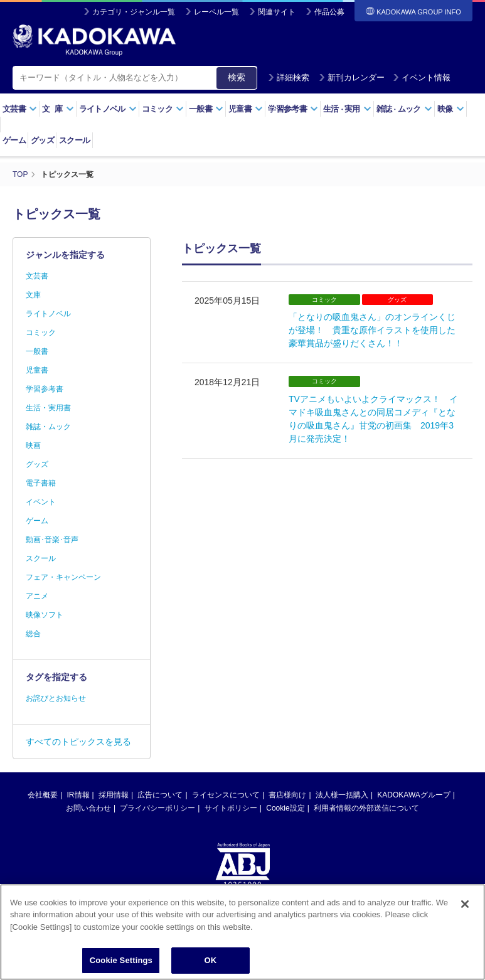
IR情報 (78, 795)
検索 (237, 77)
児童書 (246, 109)
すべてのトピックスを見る (78, 742)
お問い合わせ (88, 808)
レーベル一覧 (216, 12)
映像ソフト (45, 615)
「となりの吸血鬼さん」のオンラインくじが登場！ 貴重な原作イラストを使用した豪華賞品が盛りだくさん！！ (372, 330)
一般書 (206, 109)
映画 (33, 445)
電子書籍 (41, 483)
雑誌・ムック (48, 427)
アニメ (37, 596)
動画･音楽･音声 (52, 540)
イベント (41, 502)
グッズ (42, 140)
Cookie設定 (285, 808)
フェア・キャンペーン (63, 577)
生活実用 (347, 109)
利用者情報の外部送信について (366, 808)
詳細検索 (289, 77)
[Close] (465, 909)
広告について (160, 795)
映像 (451, 109)
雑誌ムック (404, 109)
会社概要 (43, 795)
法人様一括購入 (342, 795)
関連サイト (277, 12)
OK (210, 966)
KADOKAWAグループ (413, 795)
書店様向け (287, 795)
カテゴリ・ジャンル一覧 (134, 12)
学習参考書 (293, 109)
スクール (74, 140)
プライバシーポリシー (157, 808)
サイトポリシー (231, 808)
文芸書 (20, 109)
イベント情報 (422, 77)
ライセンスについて (226, 795)
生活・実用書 (48, 408)
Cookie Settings (121, 966)
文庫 (33, 295)
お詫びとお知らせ (56, 698)
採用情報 (114, 795)
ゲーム (14, 140)
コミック (163, 109)
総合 (33, 634)
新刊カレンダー (352, 77)
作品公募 (329, 12)
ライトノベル (108, 109)
